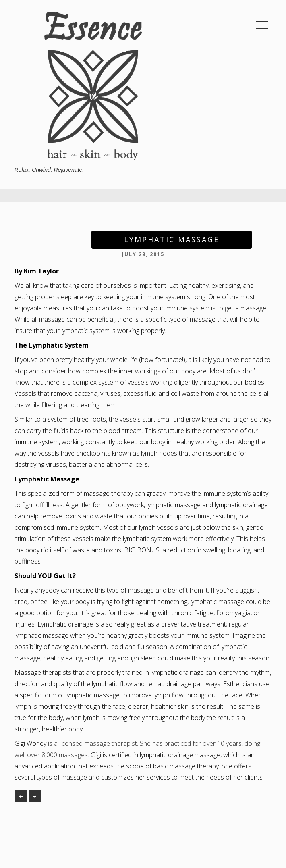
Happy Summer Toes (21, 796)
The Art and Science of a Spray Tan (35, 796)
